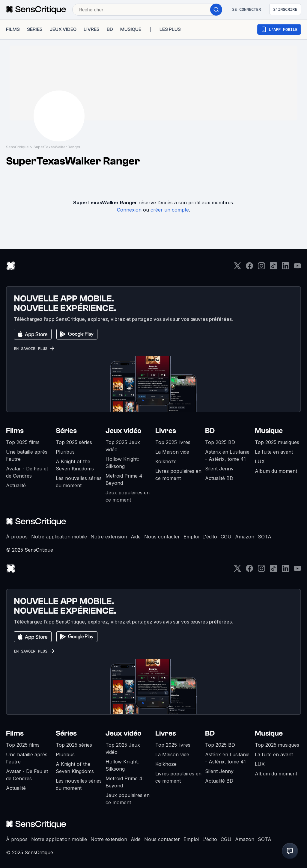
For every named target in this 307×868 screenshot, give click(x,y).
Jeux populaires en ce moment (128, 496)
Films (15, 431)
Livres (166, 431)
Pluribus (65, 452)
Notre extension (109, 537)
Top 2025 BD (220, 442)
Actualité (16, 485)
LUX (260, 461)
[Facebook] (249, 268)
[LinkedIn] (285, 268)
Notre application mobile (59, 537)
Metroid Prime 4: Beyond (125, 479)
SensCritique (17, 147)
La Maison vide (172, 452)
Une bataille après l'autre (27, 455)
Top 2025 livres (173, 442)
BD (210, 431)
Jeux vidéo (124, 431)
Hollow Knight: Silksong (122, 463)
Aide (136, 537)
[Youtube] (297, 268)
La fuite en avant (274, 452)
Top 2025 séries (74, 442)
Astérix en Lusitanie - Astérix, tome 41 (227, 455)
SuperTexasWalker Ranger (57, 147)
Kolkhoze (166, 461)
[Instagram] (261, 268)
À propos (17, 537)
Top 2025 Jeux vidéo (123, 446)
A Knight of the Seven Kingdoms (75, 465)
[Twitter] (237, 268)
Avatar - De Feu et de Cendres (27, 472)
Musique (269, 431)
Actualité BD (219, 478)
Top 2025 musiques (277, 442)
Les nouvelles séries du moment (79, 482)
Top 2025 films (23, 442)
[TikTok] (273, 268)
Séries (66, 431)
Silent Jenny (219, 469)
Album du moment (276, 471)
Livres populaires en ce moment (178, 475)
